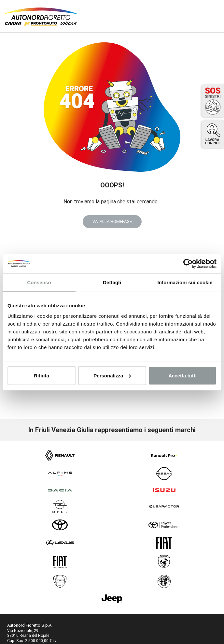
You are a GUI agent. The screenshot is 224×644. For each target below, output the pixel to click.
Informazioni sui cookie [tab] (185, 282)
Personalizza (112, 375)
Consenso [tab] (39, 282)
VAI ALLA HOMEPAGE (112, 221)
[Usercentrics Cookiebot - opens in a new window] (188, 264)
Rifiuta (42, 375)
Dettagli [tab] (112, 282)
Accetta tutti (182, 375)
